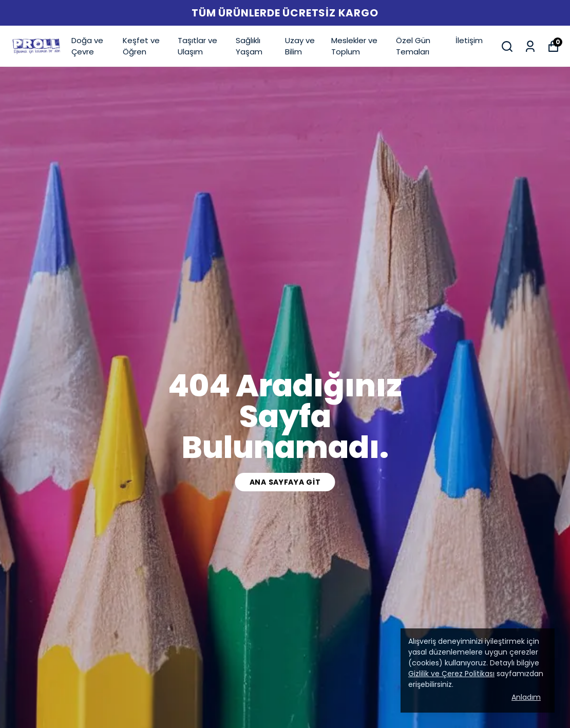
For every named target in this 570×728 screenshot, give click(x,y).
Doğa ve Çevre (87, 46)
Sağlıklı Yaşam (249, 46)
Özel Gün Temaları (413, 46)
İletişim (469, 40)
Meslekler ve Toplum (354, 46)
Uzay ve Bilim (300, 46)
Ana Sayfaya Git (285, 482)
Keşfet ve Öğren (141, 46)
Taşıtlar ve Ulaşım (197, 46)
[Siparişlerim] (530, 46)
